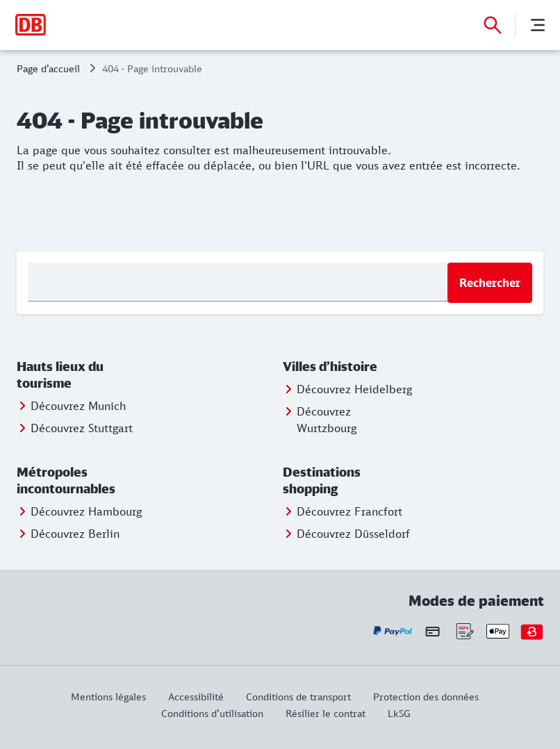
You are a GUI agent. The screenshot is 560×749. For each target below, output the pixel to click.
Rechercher (490, 283)
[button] (82, 375)
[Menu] (538, 25)
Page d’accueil (48, 68)
